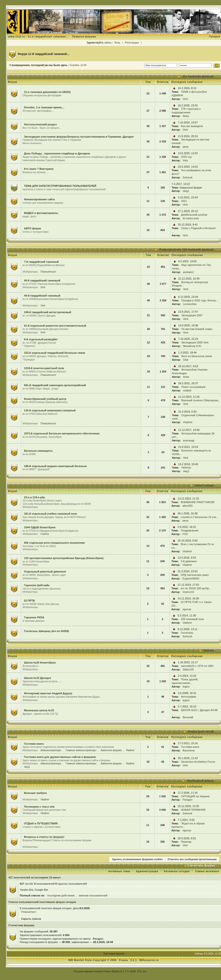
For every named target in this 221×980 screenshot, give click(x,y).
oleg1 (186, 191)
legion (186, 687)
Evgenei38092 (191, 578)
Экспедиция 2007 (192, 315)
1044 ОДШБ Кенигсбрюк (40, 527)
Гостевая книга (34, 744)
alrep (185, 147)
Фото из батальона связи (197, 356)
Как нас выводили (192, 126)
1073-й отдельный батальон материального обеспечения (62, 433)
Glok (186, 360)
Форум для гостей (201, 732)
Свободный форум (200, 781)
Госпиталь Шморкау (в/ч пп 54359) (46, 631)
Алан (186, 377)
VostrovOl (188, 592)
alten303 (187, 506)
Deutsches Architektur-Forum (198, 762)
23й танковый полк (192, 619)
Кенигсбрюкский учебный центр (45, 399)
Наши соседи (204, 485)
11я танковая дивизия (198, 76)
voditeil (187, 390)
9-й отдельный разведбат (41, 339)
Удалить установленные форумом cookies (137, 859)
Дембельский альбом (194, 215)
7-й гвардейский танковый (41, 262)
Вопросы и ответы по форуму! (44, 837)
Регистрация (132, 43)
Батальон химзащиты (38, 451)
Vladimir (188, 422)
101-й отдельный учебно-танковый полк (50, 514)
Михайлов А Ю (192, 346)
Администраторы (51, 750)
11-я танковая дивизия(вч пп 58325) (47, 92)
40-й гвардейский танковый (42, 280)
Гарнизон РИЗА (34, 617)
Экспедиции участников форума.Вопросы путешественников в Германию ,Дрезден (79, 137)
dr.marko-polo (191, 218)
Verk (185, 99)
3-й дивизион (189, 561)
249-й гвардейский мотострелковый (48, 312)
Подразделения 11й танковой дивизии (187, 250)
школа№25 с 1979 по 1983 (197, 666)
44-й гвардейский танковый (42, 296)
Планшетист (48, 272)
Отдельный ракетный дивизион (45, 572)
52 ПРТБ (29, 601)
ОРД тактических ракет (195, 575)
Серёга (44, 534)
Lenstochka (190, 304)
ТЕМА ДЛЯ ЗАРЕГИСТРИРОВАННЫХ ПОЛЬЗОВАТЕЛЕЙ (60, 186)
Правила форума (84, 37)
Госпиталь (187, 633)
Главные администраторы (81, 750)
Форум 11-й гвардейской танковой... (43, 54)
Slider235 (188, 670)
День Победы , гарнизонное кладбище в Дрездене (57, 153)
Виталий (188, 717)
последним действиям (61, 895)
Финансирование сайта (39, 199)
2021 (184, 201)
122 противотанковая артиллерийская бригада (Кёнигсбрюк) (64, 558)
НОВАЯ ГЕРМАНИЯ (193, 810)
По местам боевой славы (197, 329)
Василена (189, 750)
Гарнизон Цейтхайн (37, 585)
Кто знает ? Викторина (39, 169)
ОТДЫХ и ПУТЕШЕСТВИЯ (41, 823)
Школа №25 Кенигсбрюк (40, 663)
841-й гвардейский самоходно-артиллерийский (55, 385)
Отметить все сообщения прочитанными (192, 859)
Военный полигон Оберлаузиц (200, 400)
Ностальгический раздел (40, 124)
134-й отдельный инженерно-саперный (50, 410)
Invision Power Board (106, 971)
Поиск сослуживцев (193, 387)
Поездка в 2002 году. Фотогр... (200, 300)
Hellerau (186, 468)
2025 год (186, 157)
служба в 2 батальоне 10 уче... (200, 517)
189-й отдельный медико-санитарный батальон (55, 466)
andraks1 (188, 272)
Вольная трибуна (35, 793)
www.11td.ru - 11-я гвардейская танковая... (38, 37)
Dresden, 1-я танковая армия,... (44, 107)
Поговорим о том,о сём (39, 807)
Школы (209, 650)
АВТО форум (32, 228)
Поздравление (190, 530)
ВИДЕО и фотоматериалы (41, 213)
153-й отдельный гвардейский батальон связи (55, 353)
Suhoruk (187, 177)
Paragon (188, 800)
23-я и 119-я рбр (34, 497)
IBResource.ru (149, 960)
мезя (185, 521)
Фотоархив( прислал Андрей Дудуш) (48, 693)
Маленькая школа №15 (39, 710)
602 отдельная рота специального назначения (54, 543)
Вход (117, 43)
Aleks (186, 116)
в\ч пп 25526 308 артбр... (196, 588)
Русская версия (83, 971)
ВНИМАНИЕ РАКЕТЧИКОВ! (198, 502)
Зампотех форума (111, 750)
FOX (185, 534)
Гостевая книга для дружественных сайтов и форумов (60, 757)
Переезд (186, 842)
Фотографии (188, 697)
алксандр (189, 440)
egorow (187, 609)
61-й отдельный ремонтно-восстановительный (55, 326)
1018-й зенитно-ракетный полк (44, 368)
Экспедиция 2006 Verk (195, 342)
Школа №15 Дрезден (37, 678)
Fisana (124, 960)
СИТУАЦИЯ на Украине (195, 796)
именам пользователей (93, 895)
